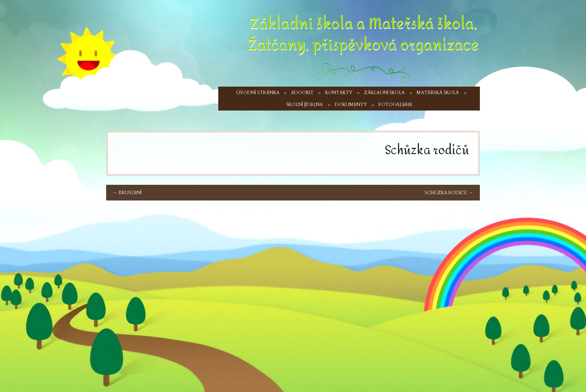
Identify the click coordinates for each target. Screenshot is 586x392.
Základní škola (384, 93)
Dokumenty (351, 105)
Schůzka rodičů (449, 193)
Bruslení (127, 193)
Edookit (302, 93)
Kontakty (339, 93)
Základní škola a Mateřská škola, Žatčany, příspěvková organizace (363, 34)
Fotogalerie (395, 105)
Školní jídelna (305, 105)
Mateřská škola (438, 93)
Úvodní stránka (258, 93)
